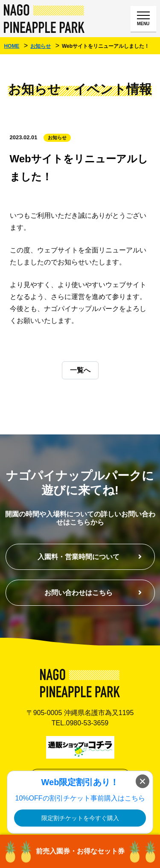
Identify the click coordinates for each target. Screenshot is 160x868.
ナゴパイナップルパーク (44, 19)
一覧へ (80, 370)
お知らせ (57, 138)
